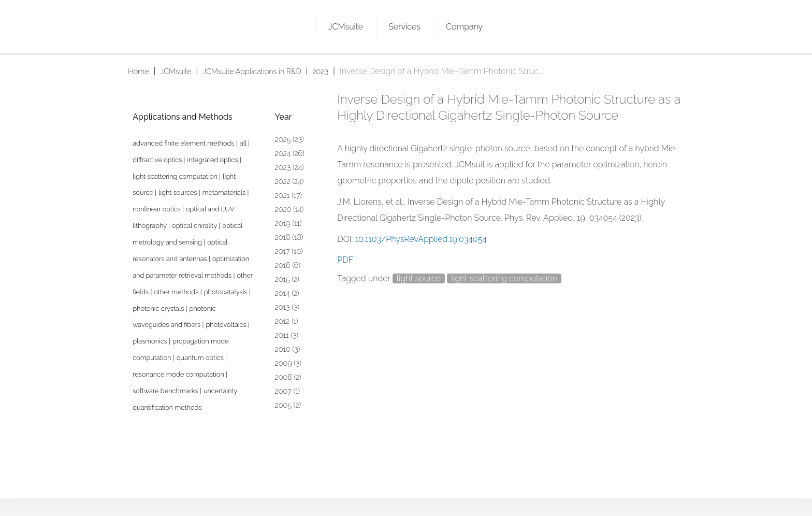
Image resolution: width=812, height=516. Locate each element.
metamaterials (225, 192)
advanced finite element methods (184, 143)
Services (404, 27)
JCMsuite (346, 27)
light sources (179, 192)
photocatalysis (227, 292)
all (244, 143)
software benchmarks (166, 391)
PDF (345, 260)
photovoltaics (227, 325)
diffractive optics (158, 160)
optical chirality (195, 226)
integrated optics (214, 160)
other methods (177, 292)
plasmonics (151, 341)
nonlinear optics (157, 209)
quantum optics (201, 358)
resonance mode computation (179, 374)
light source (419, 278)
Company (464, 27)
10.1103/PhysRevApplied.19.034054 (421, 239)
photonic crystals (159, 309)
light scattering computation (504, 278)
